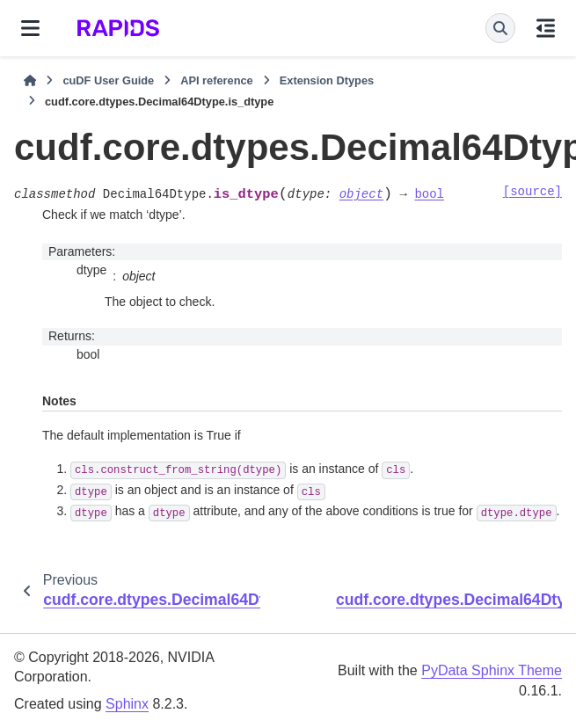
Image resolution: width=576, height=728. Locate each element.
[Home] (30, 81)
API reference (217, 80)
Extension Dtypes (327, 80)
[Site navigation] (30, 28)
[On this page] (546, 28)
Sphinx (127, 704)
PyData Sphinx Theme (492, 670)
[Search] (500, 28)
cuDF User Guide (108, 80)
